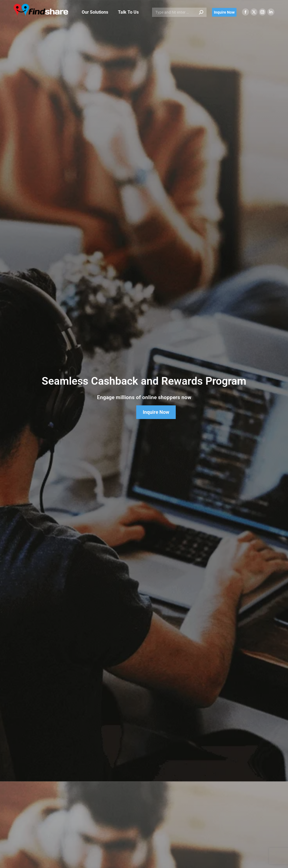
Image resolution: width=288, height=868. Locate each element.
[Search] (179, 12)
